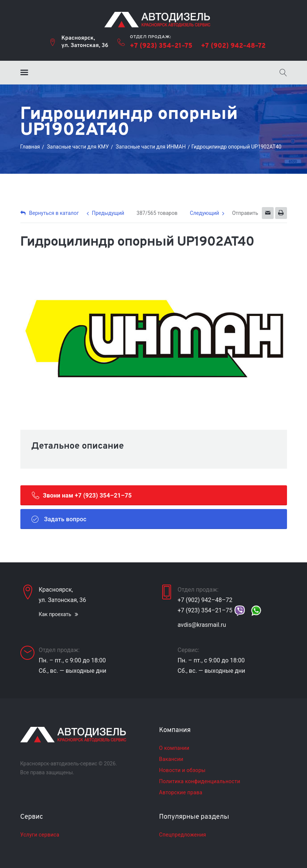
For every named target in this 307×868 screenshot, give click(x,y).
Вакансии (171, 759)
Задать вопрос (59, 519)
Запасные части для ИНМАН (151, 147)
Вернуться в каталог (50, 213)
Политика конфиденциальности (200, 781)
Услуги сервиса (40, 835)
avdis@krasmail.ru (202, 625)
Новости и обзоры (182, 770)
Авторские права (181, 792)
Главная (30, 147)
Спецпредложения (183, 835)
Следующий (205, 213)
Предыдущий (108, 213)
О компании (174, 748)
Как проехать (55, 614)
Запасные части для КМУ (78, 147)
